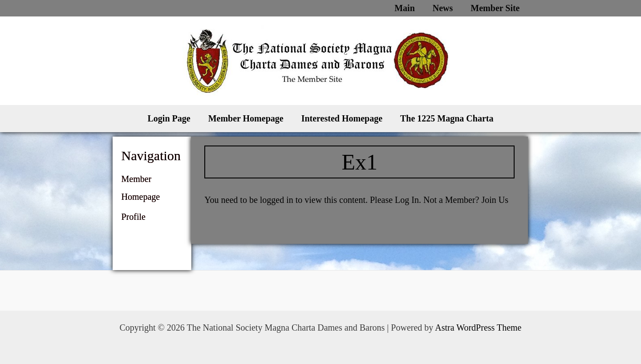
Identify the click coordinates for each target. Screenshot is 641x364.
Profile (134, 217)
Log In (407, 200)
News (443, 8)
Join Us (495, 200)
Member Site (495, 8)
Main (405, 8)
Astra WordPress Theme (478, 328)
